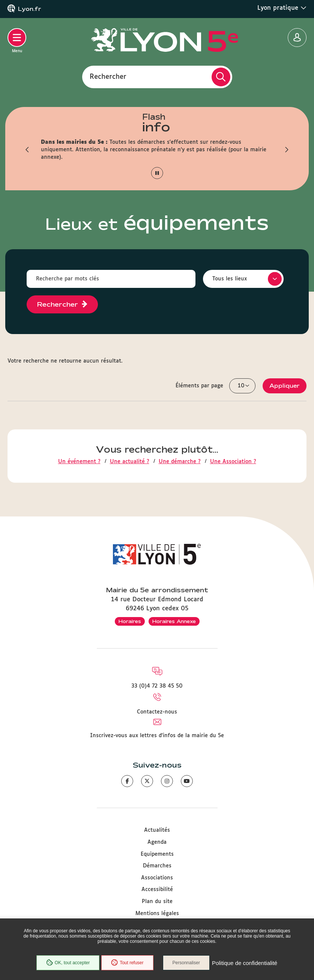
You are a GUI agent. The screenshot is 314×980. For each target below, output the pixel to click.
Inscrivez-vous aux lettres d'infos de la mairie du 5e (157, 736)
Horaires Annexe (174, 621)
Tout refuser (127, 963)
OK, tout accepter (68, 963)
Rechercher (108, 77)
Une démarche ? (180, 462)
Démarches (157, 866)
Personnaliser (186, 963)
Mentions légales (157, 914)
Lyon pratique (282, 8)
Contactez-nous (157, 712)
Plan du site (157, 902)
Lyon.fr (30, 9)
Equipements (157, 854)
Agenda (157, 842)
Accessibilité (157, 890)
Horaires (130, 621)
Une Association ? (233, 462)
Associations (157, 878)
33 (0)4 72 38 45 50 (157, 686)
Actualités (157, 830)
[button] (28, 150)
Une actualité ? (130, 462)
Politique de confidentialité (245, 963)
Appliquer (285, 386)
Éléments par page (199, 386)
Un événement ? (79, 462)
